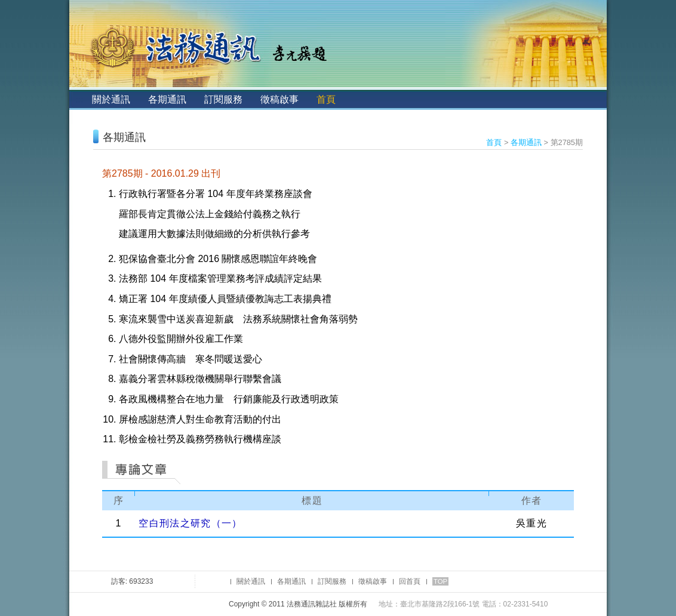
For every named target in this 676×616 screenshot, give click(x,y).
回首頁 (410, 581)
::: (79, 99)
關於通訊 (111, 99)
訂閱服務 (223, 99)
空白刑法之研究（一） (190, 523)
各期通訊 (167, 99)
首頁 (326, 99)
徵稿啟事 (279, 99)
